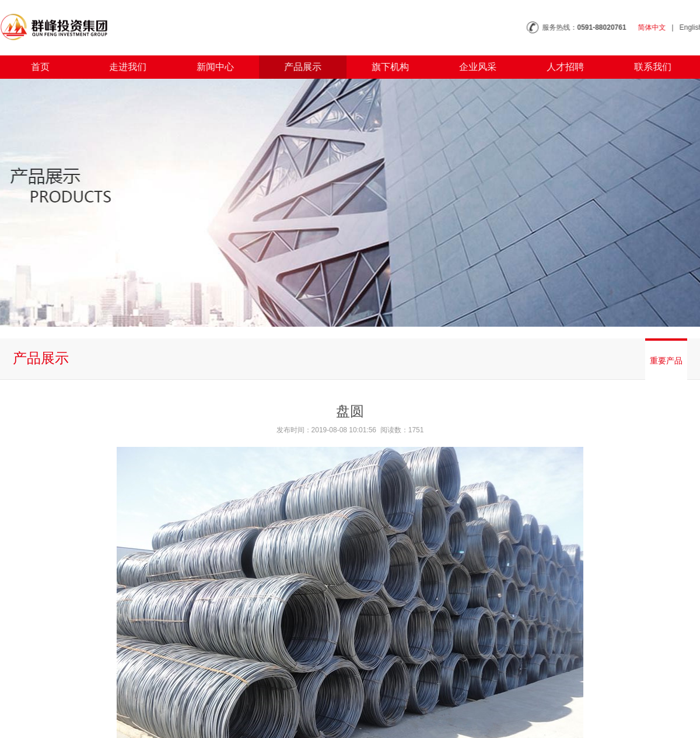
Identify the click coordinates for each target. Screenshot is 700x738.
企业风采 (474, 67)
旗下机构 (386, 67)
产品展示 (299, 67)
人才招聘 (561, 67)
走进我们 (124, 67)
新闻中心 (211, 67)
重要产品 (666, 361)
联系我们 (649, 67)
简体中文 (656, 27)
